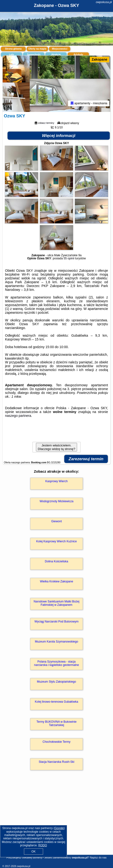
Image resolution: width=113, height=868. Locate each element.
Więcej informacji (59, 136)
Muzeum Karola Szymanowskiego (57, 642)
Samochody (34, 55)
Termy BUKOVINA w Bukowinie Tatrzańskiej (56, 723)
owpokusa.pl (104, 2)
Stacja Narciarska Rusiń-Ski (57, 762)
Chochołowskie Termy (57, 742)
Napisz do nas (98, 858)
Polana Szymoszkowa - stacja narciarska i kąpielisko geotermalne (56, 663)
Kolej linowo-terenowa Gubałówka (57, 702)
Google (59, 828)
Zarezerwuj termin (86, 459)
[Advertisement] (56, 819)
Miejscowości (60, 49)
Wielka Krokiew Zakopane (57, 581)
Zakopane (99, 59)
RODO (43, 845)
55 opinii (69, 258)
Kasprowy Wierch (56, 481)
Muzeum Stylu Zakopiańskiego (56, 682)
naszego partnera (18, 416)
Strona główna (13, 49)
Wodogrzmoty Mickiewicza (56, 501)
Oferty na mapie (37, 49)
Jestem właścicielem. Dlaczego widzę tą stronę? (56, 447)
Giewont (56, 521)
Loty (11, 55)
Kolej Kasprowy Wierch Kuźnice (56, 541)
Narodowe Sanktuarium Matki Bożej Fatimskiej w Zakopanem (57, 603)
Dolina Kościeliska (56, 561)
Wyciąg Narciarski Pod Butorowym (56, 622)
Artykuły (78, 55)
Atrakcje (56, 55)
